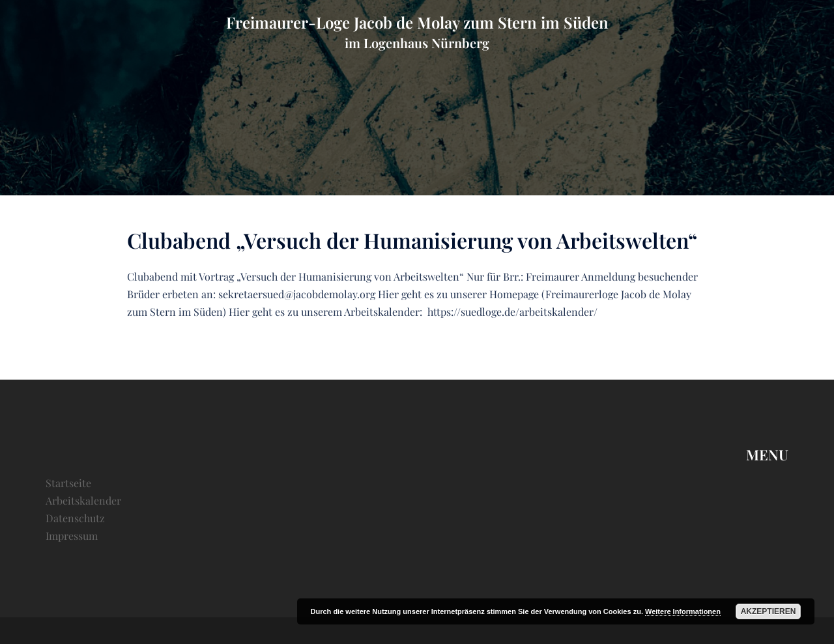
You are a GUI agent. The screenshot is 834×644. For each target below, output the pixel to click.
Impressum (72, 536)
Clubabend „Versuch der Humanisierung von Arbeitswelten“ (412, 240)
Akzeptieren (769, 611)
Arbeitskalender (83, 500)
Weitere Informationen (683, 611)
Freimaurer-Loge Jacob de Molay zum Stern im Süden (417, 22)
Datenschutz (75, 518)
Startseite (68, 483)
